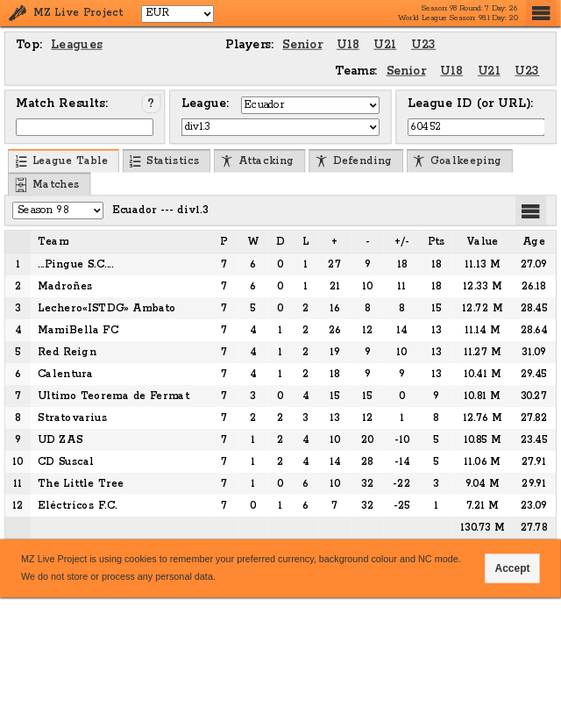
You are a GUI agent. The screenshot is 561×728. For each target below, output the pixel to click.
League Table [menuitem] (62, 162)
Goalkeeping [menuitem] (457, 162)
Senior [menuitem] (302, 44)
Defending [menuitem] (354, 162)
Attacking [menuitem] (258, 162)
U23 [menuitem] (423, 44)
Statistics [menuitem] (164, 162)
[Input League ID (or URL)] (476, 127)
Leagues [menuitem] (76, 44)
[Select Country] (310, 105)
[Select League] (281, 127)
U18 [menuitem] (348, 44)
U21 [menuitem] (385, 44)
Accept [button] (513, 568)
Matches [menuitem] (47, 185)
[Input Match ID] (85, 127)
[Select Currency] (178, 13)
